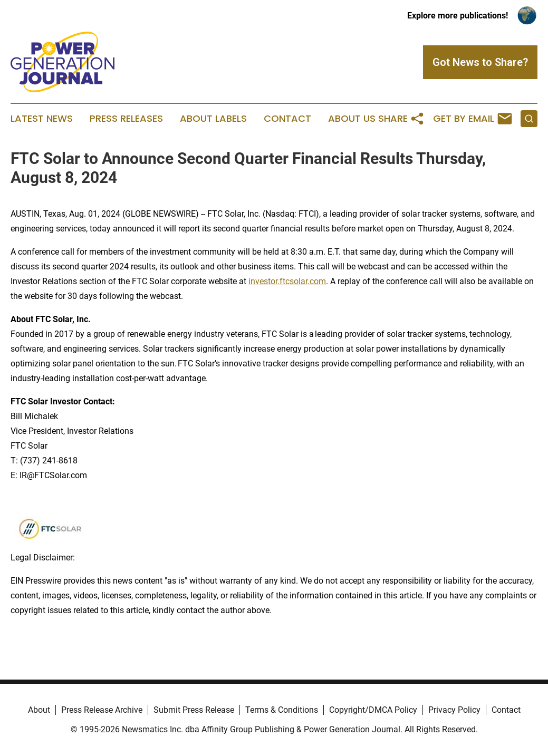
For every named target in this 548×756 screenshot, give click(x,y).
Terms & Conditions (282, 710)
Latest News (42, 119)
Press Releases (126, 119)
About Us (352, 119)
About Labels (213, 119)
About (39, 710)
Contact (287, 119)
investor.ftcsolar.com (287, 281)
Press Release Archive (102, 710)
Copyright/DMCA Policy (373, 710)
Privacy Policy (454, 710)
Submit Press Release (194, 710)
